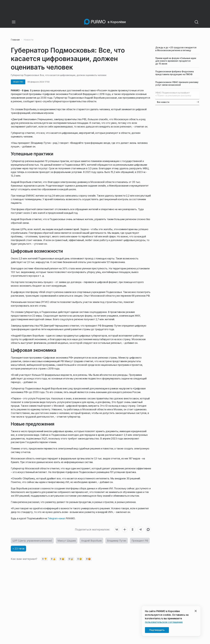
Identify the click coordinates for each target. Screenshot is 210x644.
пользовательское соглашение (164, 622)
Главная (15, 40)
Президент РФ (140, 541)
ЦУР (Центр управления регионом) (32, 541)
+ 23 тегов (18, 549)
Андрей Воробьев (91, 541)
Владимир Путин (116, 541)
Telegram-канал (56, 518)
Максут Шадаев (67, 541)
